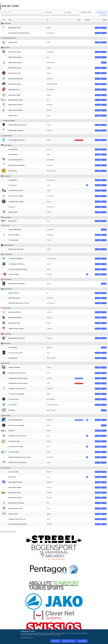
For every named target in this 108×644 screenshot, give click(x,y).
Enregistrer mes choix (69, 641)
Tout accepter (82, 641)
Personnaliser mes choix (27, 638)
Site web (98, 28)
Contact (104, 28)
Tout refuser (56, 641)
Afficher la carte (101, 12)
